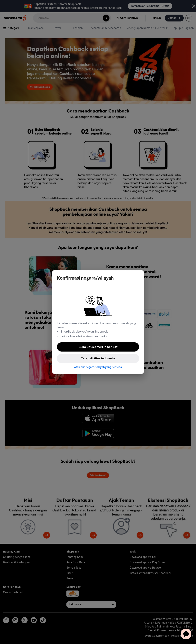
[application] (186, 634)
